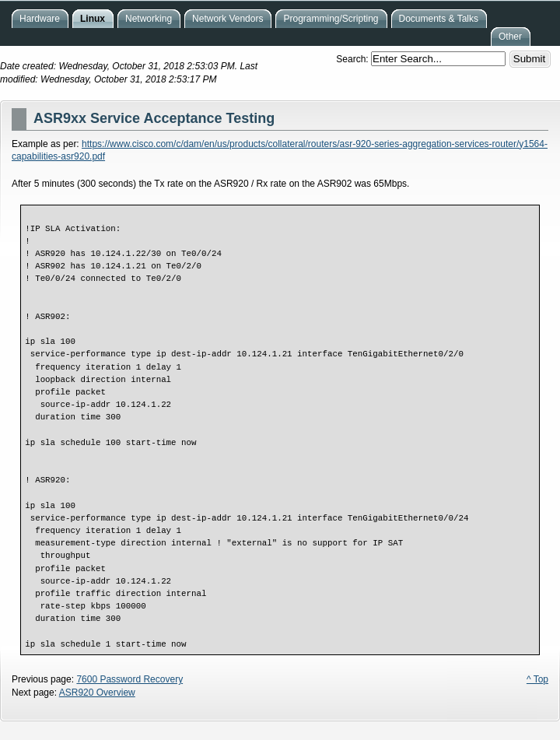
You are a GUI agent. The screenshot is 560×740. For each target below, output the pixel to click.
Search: (353, 59)
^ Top (537, 679)
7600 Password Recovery (129, 679)
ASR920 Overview (97, 693)
